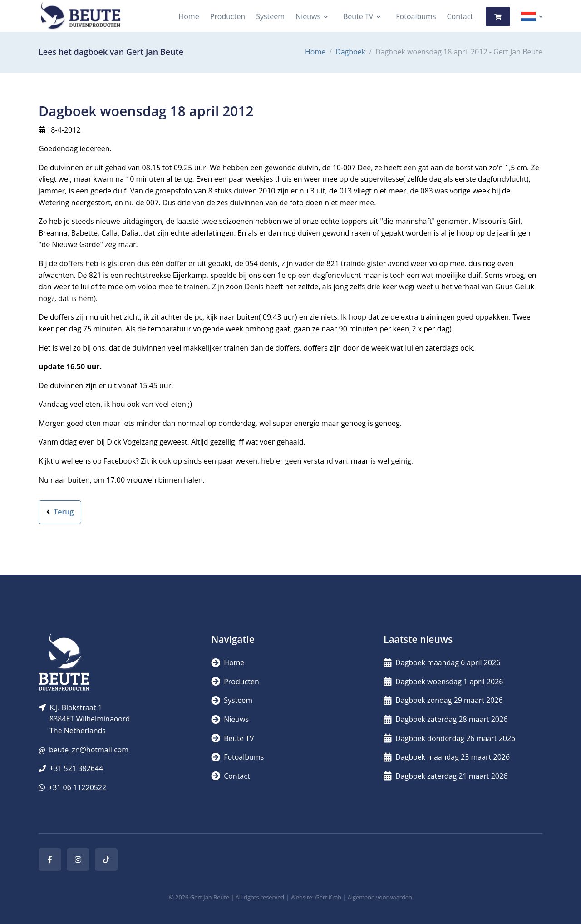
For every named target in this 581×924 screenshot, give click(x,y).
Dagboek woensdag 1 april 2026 (443, 682)
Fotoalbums (416, 16)
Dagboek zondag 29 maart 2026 (443, 700)
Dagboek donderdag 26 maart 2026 (449, 738)
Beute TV (358, 16)
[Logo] (80, 17)
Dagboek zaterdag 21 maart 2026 (446, 776)
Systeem (270, 16)
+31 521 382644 (76, 768)
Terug (60, 512)
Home (189, 16)
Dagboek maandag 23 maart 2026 (447, 757)
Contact (460, 16)
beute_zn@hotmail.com (89, 750)
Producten (228, 16)
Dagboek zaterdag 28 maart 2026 (446, 719)
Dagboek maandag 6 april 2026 (442, 662)
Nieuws (308, 16)
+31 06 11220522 (77, 787)
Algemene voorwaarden (380, 897)
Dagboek (350, 52)
